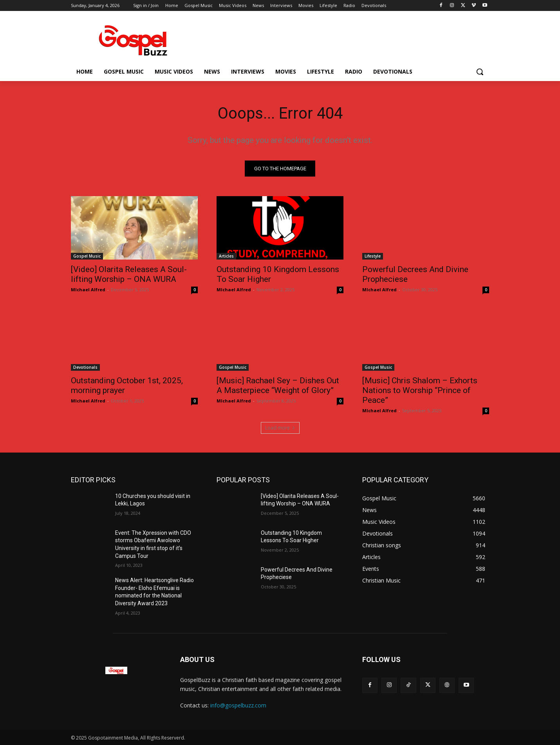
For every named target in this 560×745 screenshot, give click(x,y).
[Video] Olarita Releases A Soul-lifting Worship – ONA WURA (129, 274)
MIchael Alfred (88, 290)
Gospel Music (87, 256)
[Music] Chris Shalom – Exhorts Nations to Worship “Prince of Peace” (420, 390)
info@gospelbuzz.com (238, 706)
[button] (480, 72)
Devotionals (85, 367)
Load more (280, 428)
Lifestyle (373, 256)
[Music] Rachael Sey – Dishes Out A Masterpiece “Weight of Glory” (278, 385)
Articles (226, 256)
